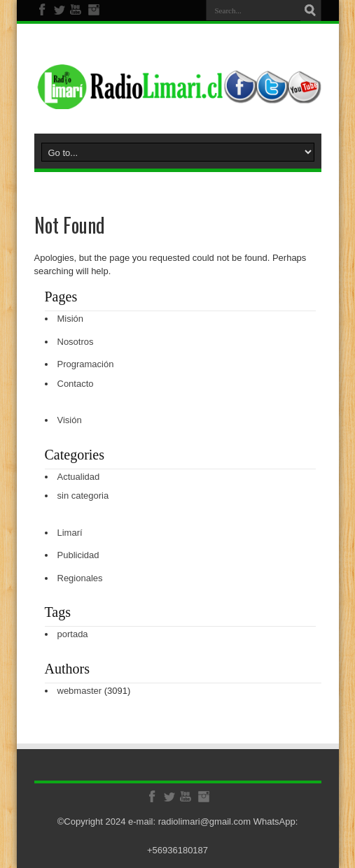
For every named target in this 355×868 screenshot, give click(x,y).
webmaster (80, 691)
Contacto (76, 384)
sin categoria (83, 496)
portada (73, 634)
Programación (86, 364)
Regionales (80, 578)
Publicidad (78, 555)
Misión (71, 319)
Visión (70, 420)
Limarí (70, 533)
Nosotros (76, 342)
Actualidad (79, 477)
